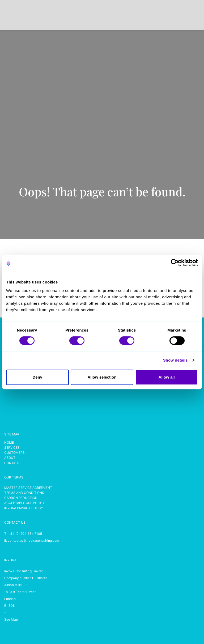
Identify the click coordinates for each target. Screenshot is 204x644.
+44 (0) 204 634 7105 (25, 534)
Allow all (167, 377)
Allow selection (102, 377)
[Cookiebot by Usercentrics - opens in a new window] (175, 263)
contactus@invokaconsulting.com (33, 541)
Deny (37, 377)
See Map (11, 619)
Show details (175, 360)
